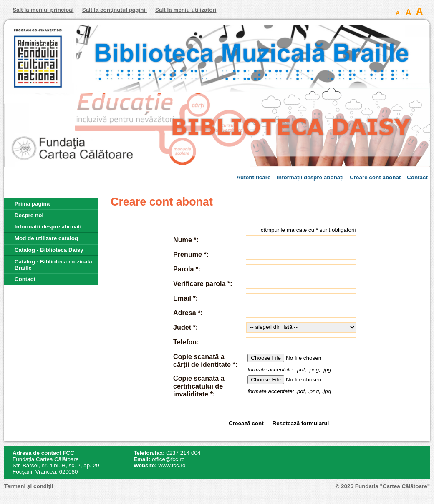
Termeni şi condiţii (29, 486)
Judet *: (185, 327)
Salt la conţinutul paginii (115, 10)
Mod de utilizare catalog (46, 238)
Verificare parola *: (203, 283)
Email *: (185, 298)
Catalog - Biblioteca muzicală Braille (53, 265)
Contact (417, 177)
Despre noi (29, 215)
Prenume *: (191, 254)
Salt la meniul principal (43, 10)
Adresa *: (188, 313)
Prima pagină (32, 204)
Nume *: (186, 240)
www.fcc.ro (172, 465)
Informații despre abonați (310, 177)
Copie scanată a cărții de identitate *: (205, 360)
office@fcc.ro (168, 459)
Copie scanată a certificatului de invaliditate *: (199, 386)
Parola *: (187, 269)
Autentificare (253, 177)
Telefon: (186, 342)
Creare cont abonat (375, 177)
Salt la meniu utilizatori (186, 10)
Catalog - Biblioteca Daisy (49, 250)
